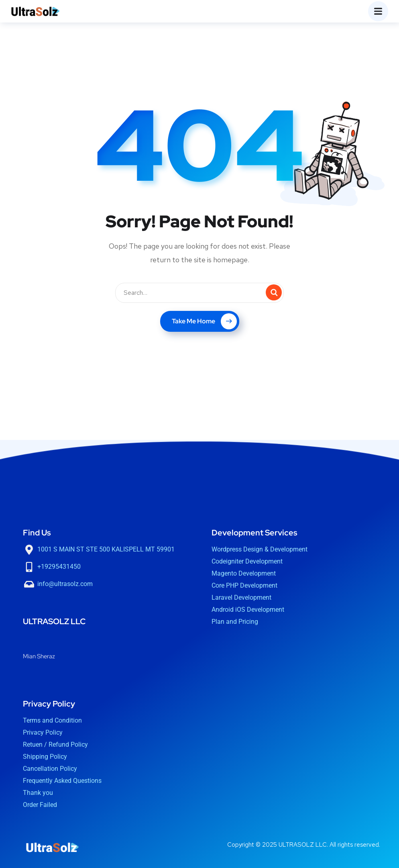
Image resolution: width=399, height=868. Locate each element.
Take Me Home (204, 321)
